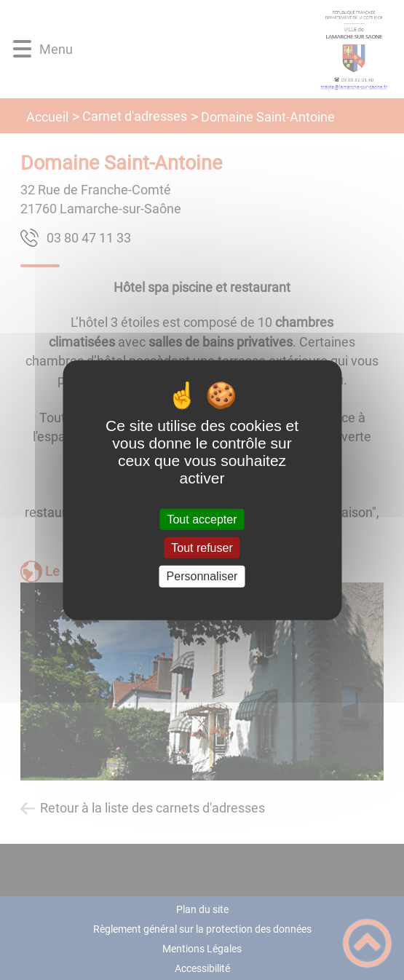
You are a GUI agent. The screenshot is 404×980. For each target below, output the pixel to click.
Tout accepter (202, 519)
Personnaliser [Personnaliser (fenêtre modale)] (202, 576)
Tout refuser (202, 548)
